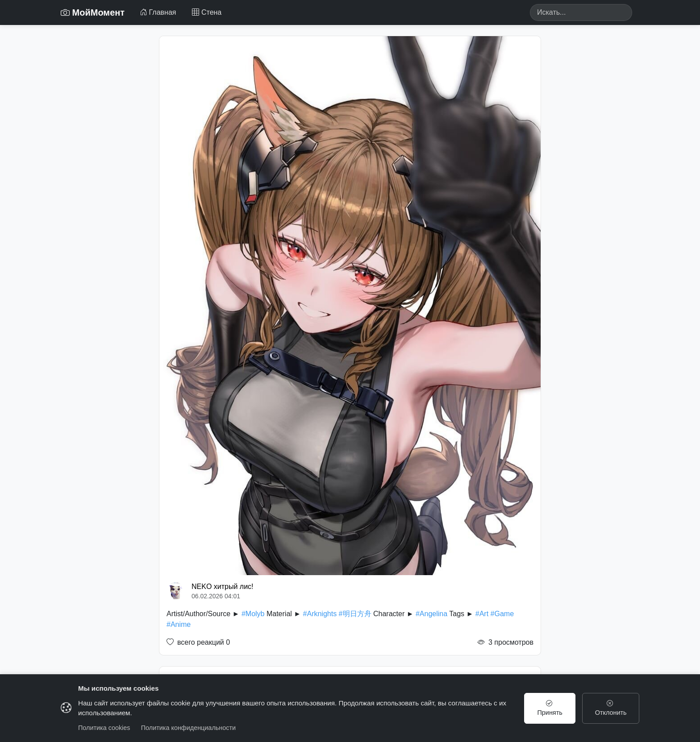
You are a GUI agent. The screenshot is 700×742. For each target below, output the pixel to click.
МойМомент (93, 12)
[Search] (581, 12)
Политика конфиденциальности (188, 728)
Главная (158, 12)
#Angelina (431, 614)
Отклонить (611, 708)
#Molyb (253, 614)
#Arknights (320, 614)
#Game (502, 614)
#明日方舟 (355, 614)
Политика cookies (104, 728)
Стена (207, 12)
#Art (482, 614)
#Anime (179, 624)
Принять (550, 708)
